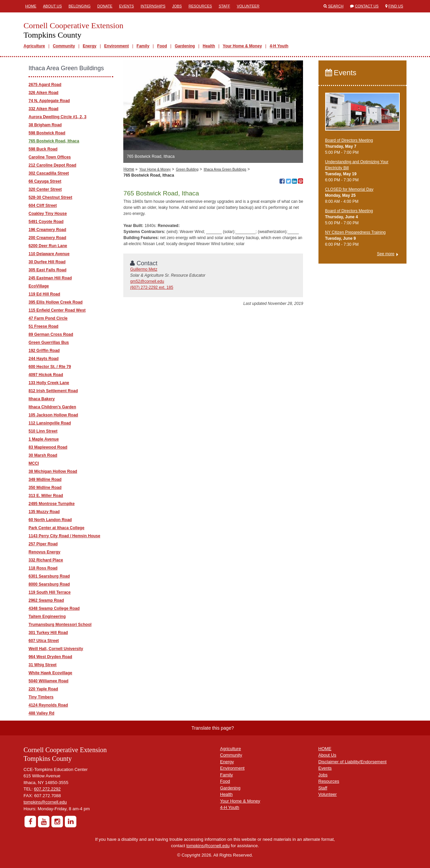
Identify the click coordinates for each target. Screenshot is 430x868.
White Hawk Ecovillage (50, 673)
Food (162, 46)
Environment (116, 46)
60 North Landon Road (50, 520)
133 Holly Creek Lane (49, 383)
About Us (52, 6)
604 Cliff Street (43, 205)
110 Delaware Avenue (49, 254)
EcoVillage (39, 286)
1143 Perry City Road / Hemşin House (64, 536)
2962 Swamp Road (46, 600)
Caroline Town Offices (50, 157)
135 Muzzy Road (44, 512)
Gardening (185, 46)
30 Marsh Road (43, 455)
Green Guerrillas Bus (49, 342)
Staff (224, 6)
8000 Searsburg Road (49, 584)
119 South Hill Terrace (50, 592)
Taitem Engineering (47, 616)
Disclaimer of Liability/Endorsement (353, 762)
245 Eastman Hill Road (50, 278)
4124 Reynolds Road (48, 705)
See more (386, 254)
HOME (325, 749)
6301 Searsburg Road (49, 576)
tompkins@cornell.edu (45, 802)
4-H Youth (279, 46)
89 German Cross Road (51, 334)
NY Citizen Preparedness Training (356, 232)
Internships (153, 6)
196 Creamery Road (47, 230)
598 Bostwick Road (47, 133)
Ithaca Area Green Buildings (225, 169)
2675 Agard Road (45, 85)
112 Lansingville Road (50, 423)
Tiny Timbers (41, 697)
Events (126, 6)
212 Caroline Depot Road (52, 165)
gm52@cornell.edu (147, 281)
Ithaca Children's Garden (52, 407)
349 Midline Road (45, 479)
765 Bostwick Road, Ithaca (54, 141)
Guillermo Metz (144, 269)
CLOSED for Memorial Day (349, 189)
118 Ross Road (43, 568)
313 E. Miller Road (46, 496)
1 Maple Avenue (44, 439)
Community (64, 46)
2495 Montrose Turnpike (52, 504)
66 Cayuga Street (45, 181)
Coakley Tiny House (48, 214)
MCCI (34, 463)
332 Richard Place (46, 560)
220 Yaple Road (43, 689)
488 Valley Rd (41, 713)
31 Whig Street (42, 665)
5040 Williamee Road (49, 681)
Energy (90, 46)
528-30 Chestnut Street (50, 197)
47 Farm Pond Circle (48, 318)
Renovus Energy (45, 552)
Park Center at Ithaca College (56, 528)
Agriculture (34, 46)
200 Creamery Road (47, 238)
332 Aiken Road (44, 109)
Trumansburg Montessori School (60, 625)
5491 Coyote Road (46, 222)
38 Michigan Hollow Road (53, 471)
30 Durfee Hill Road (47, 262)
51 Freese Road (44, 326)
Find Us (396, 6)
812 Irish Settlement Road (53, 391)
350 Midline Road (45, 488)
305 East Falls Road (48, 270)
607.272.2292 (47, 789)
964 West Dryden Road (50, 657)
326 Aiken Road (44, 93)
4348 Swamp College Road (54, 608)
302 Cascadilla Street (49, 173)
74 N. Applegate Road (49, 101)
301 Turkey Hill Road (48, 633)
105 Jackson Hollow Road (53, 415)
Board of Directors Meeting (349, 140)
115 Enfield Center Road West (57, 310)
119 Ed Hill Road (44, 294)
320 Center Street (45, 189)
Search (336, 6)
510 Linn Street (43, 431)
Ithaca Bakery (42, 399)
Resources (200, 6)
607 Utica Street (44, 641)
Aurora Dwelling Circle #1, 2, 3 (57, 117)
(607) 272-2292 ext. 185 (152, 287)
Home (31, 6)
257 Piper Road (43, 544)
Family (143, 46)
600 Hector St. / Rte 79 (50, 367)
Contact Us (367, 6)
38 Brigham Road (45, 125)
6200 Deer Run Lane (48, 246)
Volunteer (248, 6)
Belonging (79, 6)
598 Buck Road (43, 149)
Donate (105, 6)
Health (209, 46)
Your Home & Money (242, 46)
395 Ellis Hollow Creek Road (56, 302)
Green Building (187, 169)
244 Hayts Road (44, 359)
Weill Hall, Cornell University (56, 649)
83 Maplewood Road (48, 447)
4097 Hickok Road (46, 375)
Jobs (177, 6)
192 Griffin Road (44, 351)
